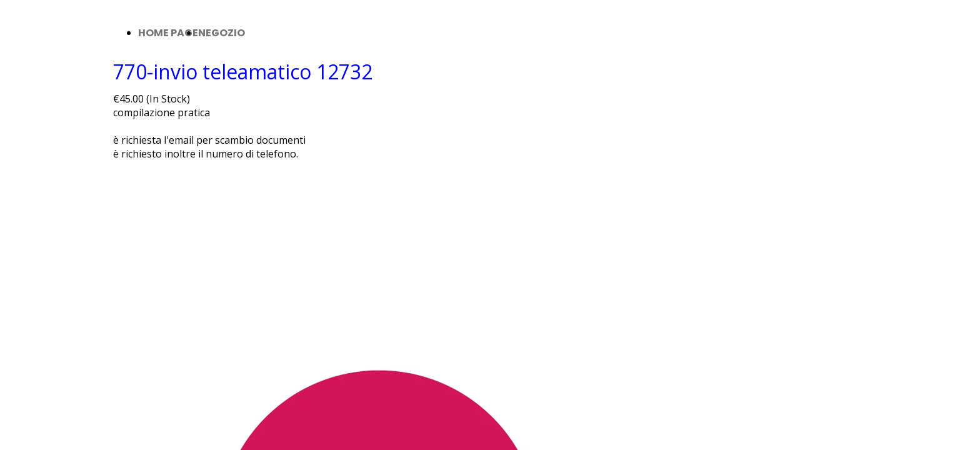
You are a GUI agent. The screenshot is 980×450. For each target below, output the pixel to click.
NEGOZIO (222, 33)
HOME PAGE (168, 33)
